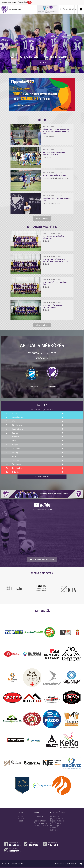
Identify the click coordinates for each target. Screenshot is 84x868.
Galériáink (54, 830)
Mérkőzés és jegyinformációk (57, 817)
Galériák (21, 819)
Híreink (21, 821)
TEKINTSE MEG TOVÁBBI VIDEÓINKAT (42, 560)
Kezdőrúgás (55, 825)
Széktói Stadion (40, 821)
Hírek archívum (42, 218)
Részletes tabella (42, 477)
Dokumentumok (40, 823)
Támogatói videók (41, 825)
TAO (36, 819)
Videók (21, 816)
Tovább (42, 63)
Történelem (39, 816)
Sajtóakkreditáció (57, 821)
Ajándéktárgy (56, 823)
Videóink (54, 828)
